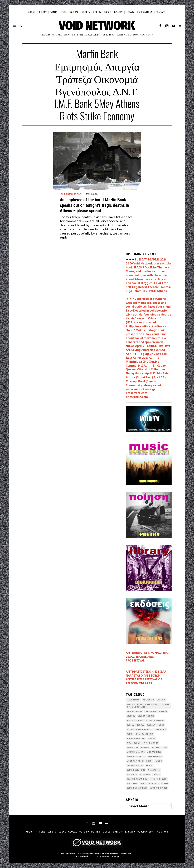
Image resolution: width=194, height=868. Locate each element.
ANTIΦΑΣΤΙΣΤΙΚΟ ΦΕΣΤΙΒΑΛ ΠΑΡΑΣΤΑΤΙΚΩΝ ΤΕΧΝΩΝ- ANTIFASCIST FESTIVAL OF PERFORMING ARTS (146, 677)
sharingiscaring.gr (110, 856)
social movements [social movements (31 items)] (136, 738)
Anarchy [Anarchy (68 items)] (161, 700)
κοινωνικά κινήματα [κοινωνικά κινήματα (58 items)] (137, 788)
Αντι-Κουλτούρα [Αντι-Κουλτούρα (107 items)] (160, 747)
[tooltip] (160, 26)
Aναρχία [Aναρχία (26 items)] (163, 711)
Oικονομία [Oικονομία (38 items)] (160, 729)
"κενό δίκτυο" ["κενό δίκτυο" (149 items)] (134, 700)
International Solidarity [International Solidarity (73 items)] (140, 729)
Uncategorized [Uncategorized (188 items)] (134, 743)
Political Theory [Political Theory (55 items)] (145, 734)
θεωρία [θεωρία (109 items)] (165, 783)
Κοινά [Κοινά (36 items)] (149, 765)
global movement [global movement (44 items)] (155, 720)
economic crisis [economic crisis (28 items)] (146, 716)
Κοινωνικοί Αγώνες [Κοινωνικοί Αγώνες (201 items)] (136, 770)
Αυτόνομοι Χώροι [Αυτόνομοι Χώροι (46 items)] (135, 761)
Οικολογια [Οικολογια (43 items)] (132, 774)
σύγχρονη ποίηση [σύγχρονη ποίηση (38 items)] (159, 788)
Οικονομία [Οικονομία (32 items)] (145, 774)
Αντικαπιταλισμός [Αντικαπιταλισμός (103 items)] (136, 752)
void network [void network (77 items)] (151, 743)
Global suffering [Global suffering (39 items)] (156, 725)
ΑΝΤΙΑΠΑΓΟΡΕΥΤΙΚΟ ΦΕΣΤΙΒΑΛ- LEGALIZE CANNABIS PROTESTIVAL (148, 657)
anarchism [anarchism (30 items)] (149, 700)
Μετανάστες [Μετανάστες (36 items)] (154, 770)
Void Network (66, 854)
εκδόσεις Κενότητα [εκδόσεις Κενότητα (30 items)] (149, 783)
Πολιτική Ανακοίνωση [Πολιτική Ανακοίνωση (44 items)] (138, 779)
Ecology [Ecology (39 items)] (131, 716)
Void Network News (72, 194)
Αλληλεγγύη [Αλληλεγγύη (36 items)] (133, 747)
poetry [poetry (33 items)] (130, 734)
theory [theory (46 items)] (151, 738)
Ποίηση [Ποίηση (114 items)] (157, 774)
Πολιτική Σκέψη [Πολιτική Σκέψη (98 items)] (159, 779)
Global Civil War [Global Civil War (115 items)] (135, 720)
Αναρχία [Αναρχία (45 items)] (145, 747)
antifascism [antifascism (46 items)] (151, 711)
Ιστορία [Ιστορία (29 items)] (159, 761)
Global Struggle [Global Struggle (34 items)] (135, 725)
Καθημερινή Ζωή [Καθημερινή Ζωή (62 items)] (135, 765)
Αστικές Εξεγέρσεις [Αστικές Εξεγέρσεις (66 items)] (136, 756)
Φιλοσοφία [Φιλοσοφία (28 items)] (132, 783)
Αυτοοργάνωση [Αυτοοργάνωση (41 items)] (155, 756)
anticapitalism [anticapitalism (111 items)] (134, 711)
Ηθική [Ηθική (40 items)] (149, 761)
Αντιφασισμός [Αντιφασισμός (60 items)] (154, 752)
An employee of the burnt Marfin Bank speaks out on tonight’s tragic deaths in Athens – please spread (94, 205)
